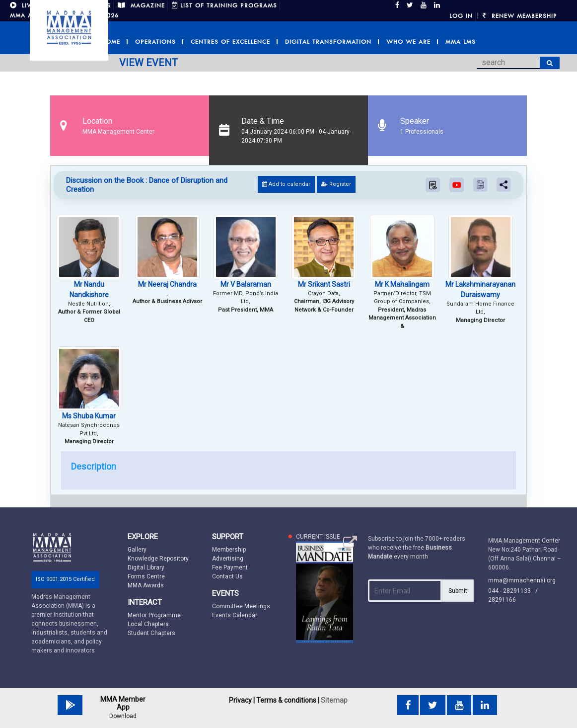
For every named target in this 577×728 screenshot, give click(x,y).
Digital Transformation (328, 42)
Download (123, 716)
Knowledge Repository (158, 559)
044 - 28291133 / (515, 591)
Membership (229, 550)
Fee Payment (230, 567)
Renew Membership (520, 16)
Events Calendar (235, 615)
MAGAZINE (141, 5)
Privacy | (242, 700)
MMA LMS (461, 42)
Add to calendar (286, 184)
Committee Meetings (241, 606)
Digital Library (146, 567)
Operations (155, 42)
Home (111, 42)
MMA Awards (146, 585)
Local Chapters (148, 624)
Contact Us (227, 576)
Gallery (137, 550)
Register (336, 184)
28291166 (502, 600)
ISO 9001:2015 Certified (65, 579)
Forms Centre (146, 576)
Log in (461, 16)
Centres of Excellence (230, 42)
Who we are (408, 42)
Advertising (228, 559)
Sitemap (334, 700)
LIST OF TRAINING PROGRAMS (224, 5)
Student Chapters (151, 633)
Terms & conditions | (288, 700)
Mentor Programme (154, 615)
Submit (458, 591)
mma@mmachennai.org (522, 580)
